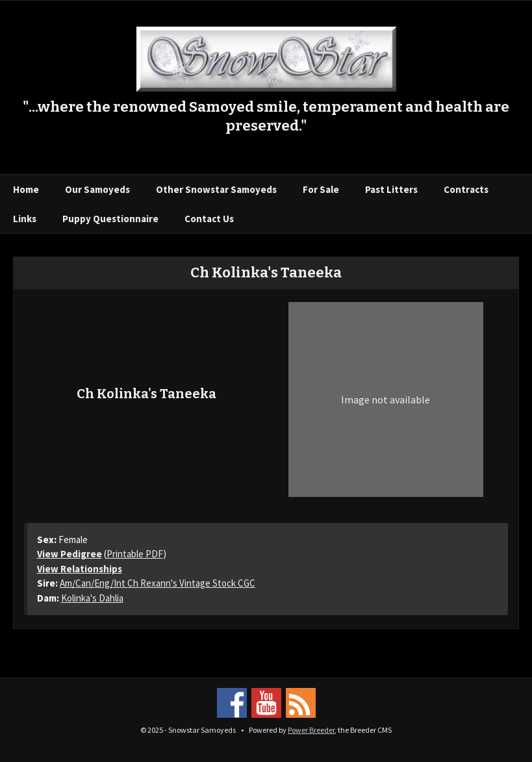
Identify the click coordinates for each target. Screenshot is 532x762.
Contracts (466, 189)
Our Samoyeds (97, 189)
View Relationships (80, 569)
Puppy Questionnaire (110, 219)
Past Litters (391, 189)
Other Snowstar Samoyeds (216, 189)
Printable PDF (135, 554)
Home (26, 189)
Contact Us (209, 219)
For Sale (321, 189)
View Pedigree (70, 554)
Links (25, 219)
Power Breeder (311, 730)
